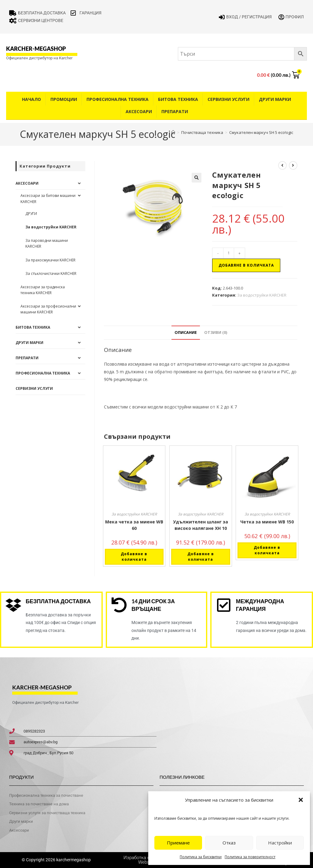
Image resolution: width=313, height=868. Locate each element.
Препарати (175, 111)
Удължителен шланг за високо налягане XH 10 (201, 525)
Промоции (64, 99)
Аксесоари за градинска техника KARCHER (43, 290)
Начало (31, 99)
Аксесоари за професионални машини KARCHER (48, 309)
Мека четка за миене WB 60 (134, 525)
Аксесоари (139, 111)
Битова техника (178, 99)
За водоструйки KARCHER (262, 295)
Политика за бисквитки (201, 857)
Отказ (229, 843)
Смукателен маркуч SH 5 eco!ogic (261, 132)
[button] (301, 800)
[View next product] (293, 165)
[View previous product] (282, 165)
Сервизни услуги (228, 99)
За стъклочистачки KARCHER (51, 273)
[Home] (173, 132)
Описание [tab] (186, 332)
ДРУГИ (31, 214)
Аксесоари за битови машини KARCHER (48, 198)
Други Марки (275, 99)
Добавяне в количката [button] (134, 557)
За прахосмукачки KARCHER (50, 260)
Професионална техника (118, 99)
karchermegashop (73, 860)
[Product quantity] (229, 253)
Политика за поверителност (250, 857)
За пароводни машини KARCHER (47, 243)
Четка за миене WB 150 (267, 522)
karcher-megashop (36, 49)
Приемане (178, 843)
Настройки (280, 843)
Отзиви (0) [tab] (216, 332)
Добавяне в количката (246, 265)
